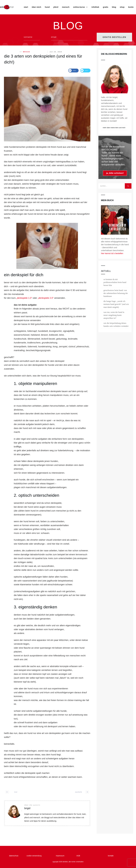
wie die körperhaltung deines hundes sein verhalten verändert (116, 325)
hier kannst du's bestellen (112, 253)
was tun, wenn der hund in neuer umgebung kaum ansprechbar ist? (114, 315)
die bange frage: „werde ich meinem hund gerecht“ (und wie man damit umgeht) (116, 304)
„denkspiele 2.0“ (46, 298)
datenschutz (14, 856)
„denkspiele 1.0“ (24, 298)
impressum (61, 856)
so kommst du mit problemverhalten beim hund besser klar (115, 282)
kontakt (111, 856)
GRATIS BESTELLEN (114, 37)
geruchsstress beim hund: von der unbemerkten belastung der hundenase (116, 293)
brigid (27, 52)
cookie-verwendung (34, 856)
